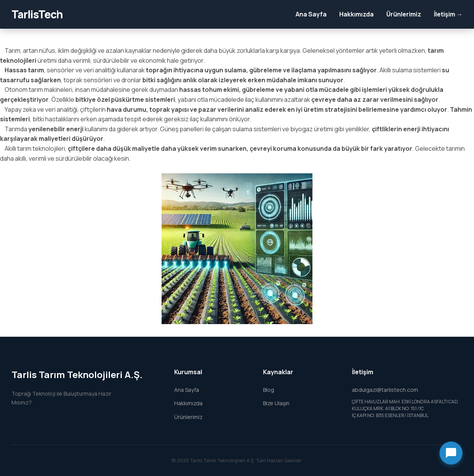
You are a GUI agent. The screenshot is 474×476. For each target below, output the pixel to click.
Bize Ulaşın (276, 403)
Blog (269, 390)
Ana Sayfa (311, 14)
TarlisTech (37, 14)
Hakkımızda (356, 14)
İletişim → (448, 14)
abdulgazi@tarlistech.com (385, 390)
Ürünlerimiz (404, 14)
